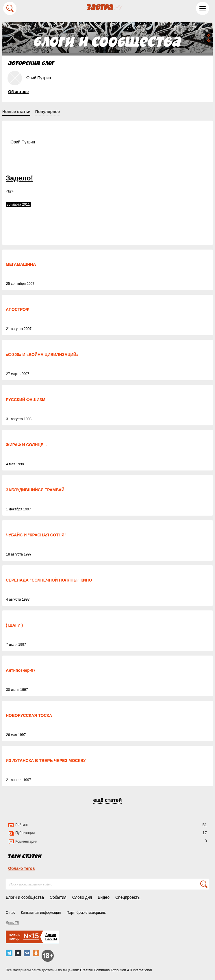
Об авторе (18, 92)
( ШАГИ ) (14, 625)
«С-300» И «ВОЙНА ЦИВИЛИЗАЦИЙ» (42, 355)
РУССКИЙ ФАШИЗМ (26, 400)
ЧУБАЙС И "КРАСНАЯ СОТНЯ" (36, 535)
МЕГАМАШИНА (21, 264)
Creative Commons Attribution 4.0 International (116, 970)
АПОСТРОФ (17, 309)
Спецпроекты (128, 897)
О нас (10, 913)
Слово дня (82, 897)
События (58, 897)
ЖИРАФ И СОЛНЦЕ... (26, 445)
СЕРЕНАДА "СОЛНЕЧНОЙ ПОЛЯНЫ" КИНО (49, 580)
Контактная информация (41, 913)
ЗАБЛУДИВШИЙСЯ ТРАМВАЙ (35, 490)
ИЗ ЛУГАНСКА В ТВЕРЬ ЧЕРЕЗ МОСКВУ (46, 761)
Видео (104, 897)
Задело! (20, 178)
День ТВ (12, 923)
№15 (31, 936)
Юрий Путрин (22, 142)
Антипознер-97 (21, 670)
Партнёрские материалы (87, 913)
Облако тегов (22, 868)
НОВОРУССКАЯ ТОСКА (29, 715)
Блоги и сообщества (25, 897)
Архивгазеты (51, 937)
